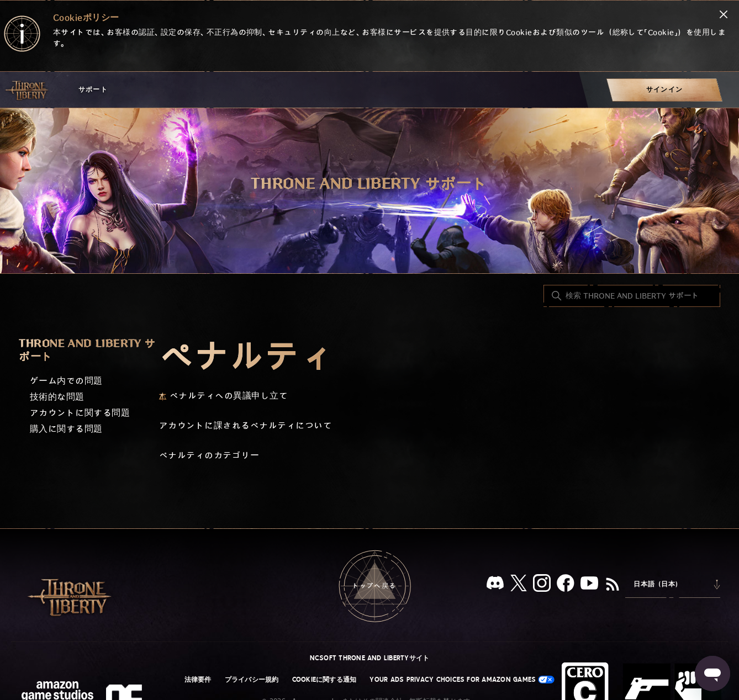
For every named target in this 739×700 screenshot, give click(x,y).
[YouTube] (589, 585)
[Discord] (495, 585)
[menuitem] (664, 90)
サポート (93, 90)
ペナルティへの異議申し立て (229, 396)
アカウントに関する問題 (80, 413)
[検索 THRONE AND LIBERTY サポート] (632, 296)
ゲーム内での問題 (66, 381)
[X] (519, 585)
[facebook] (566, 585)
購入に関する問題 (66, 429)
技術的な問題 (57, 397)
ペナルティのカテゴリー (209, 456)
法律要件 (198, 680)
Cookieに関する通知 (324, 680)
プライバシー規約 (252, 680)
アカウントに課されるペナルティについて (246, 426)
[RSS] (613, 585)
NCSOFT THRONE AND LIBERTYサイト (370, 658)
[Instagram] (542, 585)
